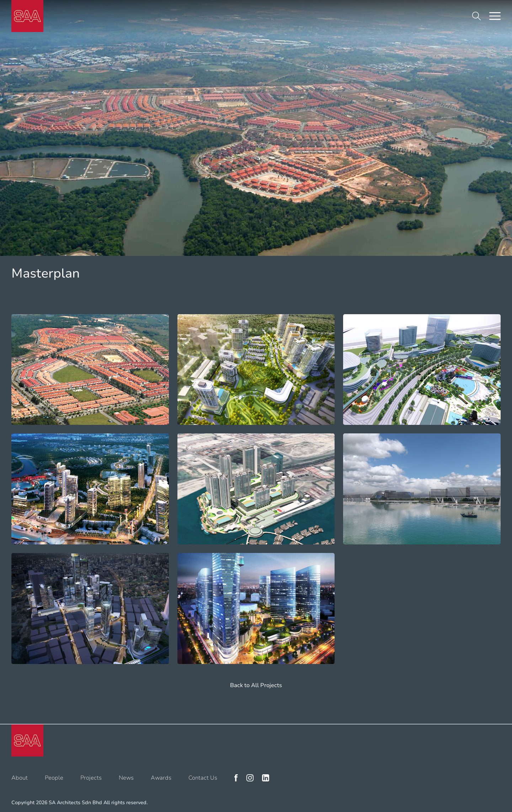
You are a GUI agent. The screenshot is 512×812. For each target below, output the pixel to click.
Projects (91, 778)
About (20, 778)
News (126, 778)
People (54, 778)
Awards (161, 778)
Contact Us (203, 778)
